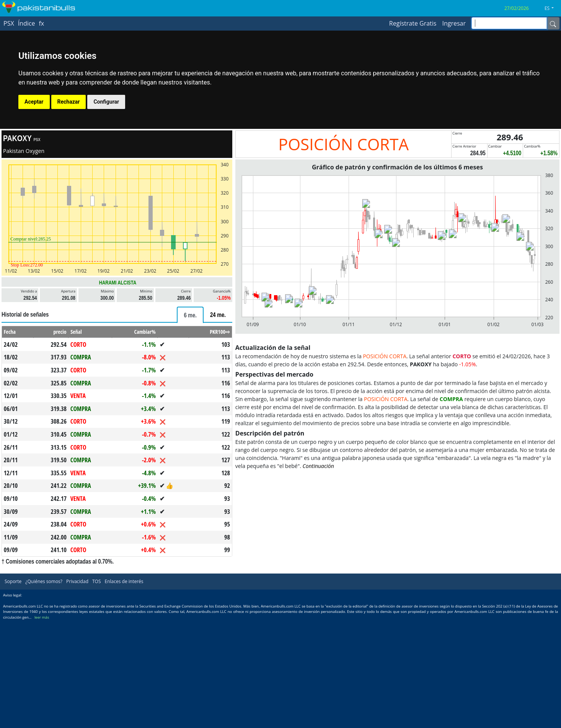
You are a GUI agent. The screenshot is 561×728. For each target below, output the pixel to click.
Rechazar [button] (69, 102)
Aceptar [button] (34, 102)
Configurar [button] (106, 102)
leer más (42, 617)
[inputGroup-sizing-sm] (509, 23)
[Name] (553, 23)
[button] (552, 8)
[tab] (190, 315)
